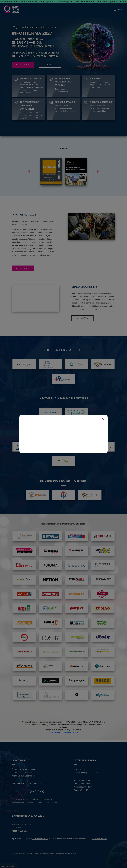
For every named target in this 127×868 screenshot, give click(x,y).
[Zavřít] (103, 419)
